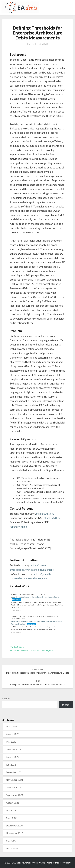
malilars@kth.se (45, 514)
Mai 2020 (11, 841)
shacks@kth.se (52, 518)
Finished (14, 647)
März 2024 (12, 726)
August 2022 (13, 757)
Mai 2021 (11, 810)
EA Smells (15, 650)
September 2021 (15, 795)
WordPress (38, 863)
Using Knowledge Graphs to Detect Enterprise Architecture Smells (35, 597)
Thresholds (35, 650)
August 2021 (13, 803)
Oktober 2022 (13, 749)
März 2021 (12, 818)
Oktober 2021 (13, 787)
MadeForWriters (63, 863)
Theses (22, 647)
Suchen (6, 698)
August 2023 (13, 734)
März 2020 (12, 848)
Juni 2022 (11, 765)
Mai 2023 (11, 742)
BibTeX (18, 610)
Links (13, 610)
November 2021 (14, 780)
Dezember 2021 (14, 772)
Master (25, 650)
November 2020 (14, 833)
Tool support (47, 650)
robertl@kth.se (18, 527)
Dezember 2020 (14, 825)
